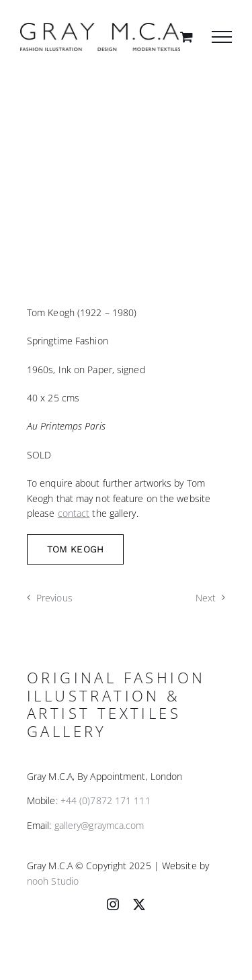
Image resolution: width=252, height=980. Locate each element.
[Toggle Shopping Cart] (186, 37)
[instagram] (113, 904)
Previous (54, 598)
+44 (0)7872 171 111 (106, 800)
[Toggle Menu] (222, 37)
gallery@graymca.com (99, 825)
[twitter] (139, 904)
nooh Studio (53, 881)
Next (206, 598)
